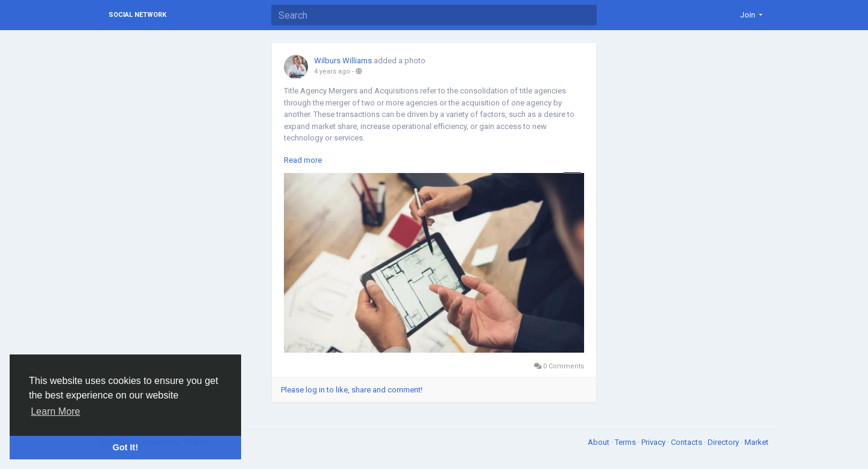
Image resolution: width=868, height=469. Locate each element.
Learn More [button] (55, 411)
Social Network (137, 15)
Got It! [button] (125, 447)
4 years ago (332, 71)
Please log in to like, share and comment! (352, 390)
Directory (724, 442)
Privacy (654, 442)
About (599, 442)
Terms (626, 442)
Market (756, 442)
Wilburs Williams (343, 61)
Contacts (687, 442)
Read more (303, 160)
